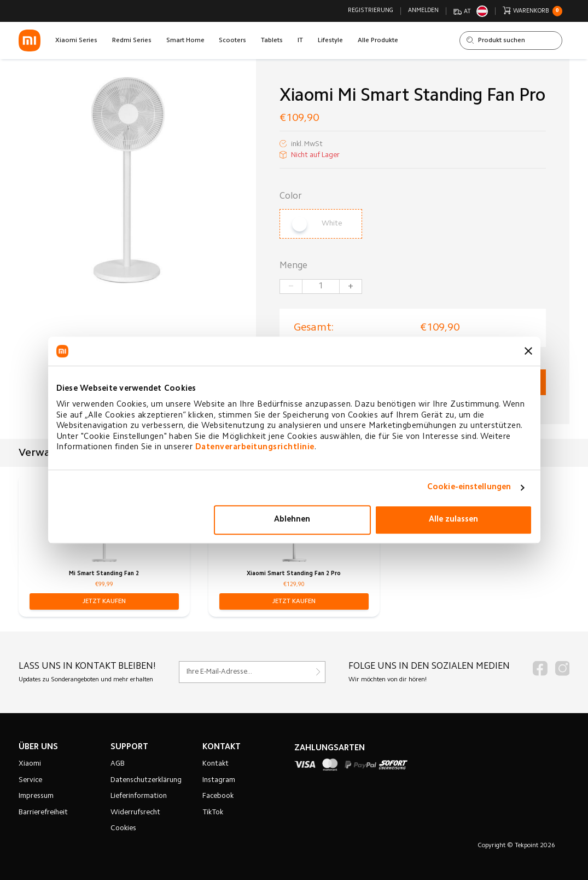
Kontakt (216, 764)
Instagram (219, 780)
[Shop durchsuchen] (511, 40)
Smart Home (185, 40)
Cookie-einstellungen (469, 487)
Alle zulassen (453, 520)
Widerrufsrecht (135, 813)
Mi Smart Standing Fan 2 (104, 574)
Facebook (218, 796)
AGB (118, 764)
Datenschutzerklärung (146, 780)
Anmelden (423, 11)
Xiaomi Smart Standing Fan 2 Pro (294, 574)
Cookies (123, 829)
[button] (104, 601)
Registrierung (371, 11)
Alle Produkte (378, 40)
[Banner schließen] (528, 351)
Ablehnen (292, 520)
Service (30, 780)
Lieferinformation (139, 796)
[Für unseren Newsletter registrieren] (252, 672)
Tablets (272, 40)
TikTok (213, 813)
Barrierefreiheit (43, 813)
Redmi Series (132, 40)
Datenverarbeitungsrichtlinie (255, 447)
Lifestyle (330, 40)
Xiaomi (30, 764)
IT (300, 40)
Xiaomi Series (76, 40)
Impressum (36, 796)
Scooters (232, 40)
